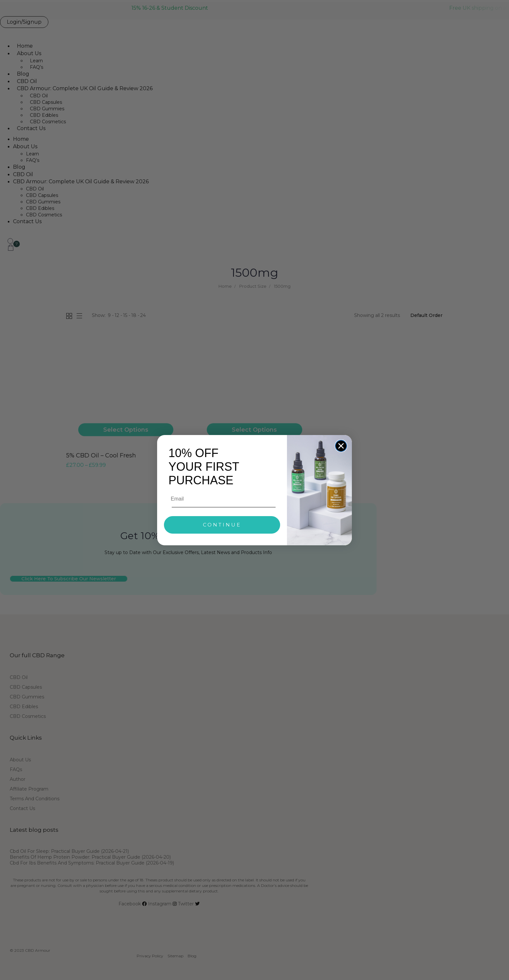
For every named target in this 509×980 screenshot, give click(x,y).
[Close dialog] (341, 446)
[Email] (223, 499)
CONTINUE (222, 525)
